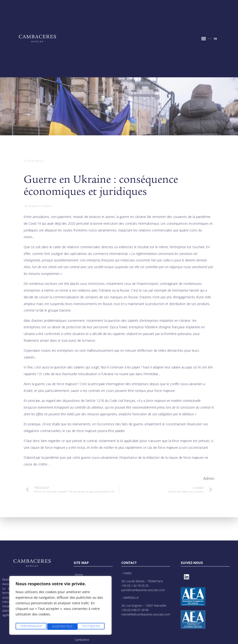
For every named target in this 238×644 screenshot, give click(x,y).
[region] (60, 607)
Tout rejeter (61, 626)
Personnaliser (30, 626)
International (38, 206)
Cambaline (82, 639)
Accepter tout (91, 626)
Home (79, 574)
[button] (204, 39)
